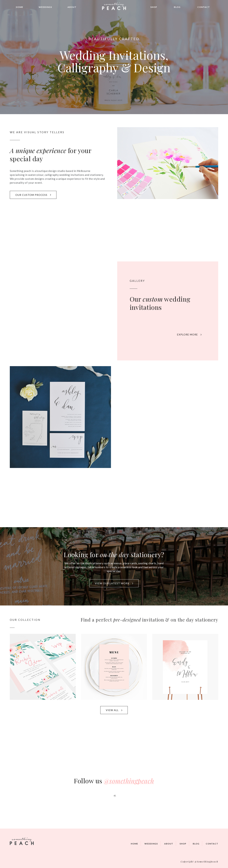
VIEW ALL (114, 710)
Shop (154, 7)
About (72, 7)
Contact (204, 7)
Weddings (45, 7)
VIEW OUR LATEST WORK (114, 583)
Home (20, 7)
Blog (177, 7)
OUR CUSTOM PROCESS (33, 195)
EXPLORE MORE (189, 334)
